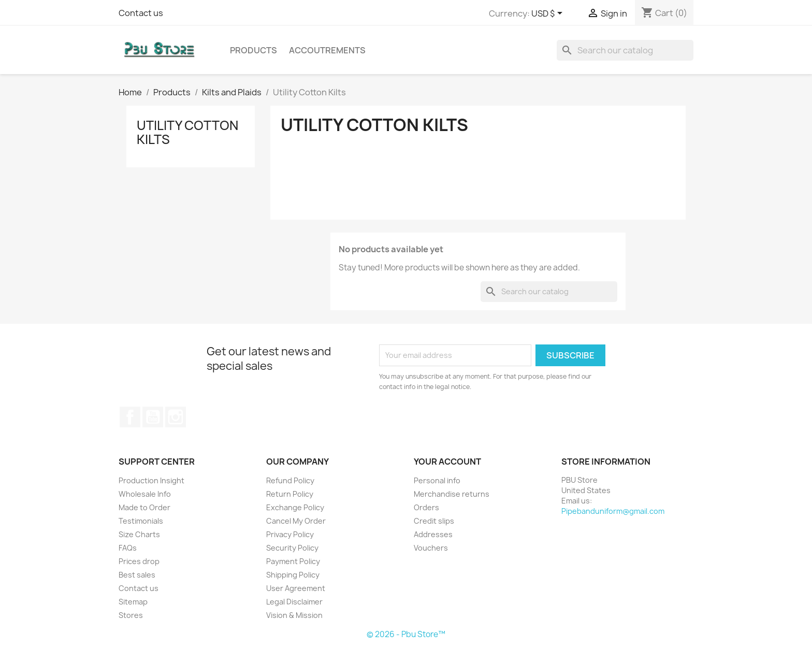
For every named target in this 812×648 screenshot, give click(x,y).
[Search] (625, 50)
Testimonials (141, 521)
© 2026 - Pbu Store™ (406, 634)
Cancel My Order (296, 521)
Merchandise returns (452, 494)
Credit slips (434, 521)
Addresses (433, 534)
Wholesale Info (145, 494)
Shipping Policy (293, 575)
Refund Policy (290, 480)
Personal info (437, 480)
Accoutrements (327, 50)
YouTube (153, 417)
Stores (131, 615)
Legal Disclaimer (294, 602)
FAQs (128, 548)
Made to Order (144, 507)
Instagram (176, 417)
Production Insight (151, 480)
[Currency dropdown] (549, 14)
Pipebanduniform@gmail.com (613, 511)
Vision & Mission (294, 615)
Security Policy (292, 548)
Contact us (141, 13)
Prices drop (139, 561)
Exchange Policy (295, 507)
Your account (447, 462)
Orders (426, 507)
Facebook (130, 417)
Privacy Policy (290, 534)
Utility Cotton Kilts (187, 132)
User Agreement (296, 588)
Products (253, 50)
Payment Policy (293, 561)
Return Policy (290, 494)
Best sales (137, 575)
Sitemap (133, 602)
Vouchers (431, 548)
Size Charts (139, 534)
